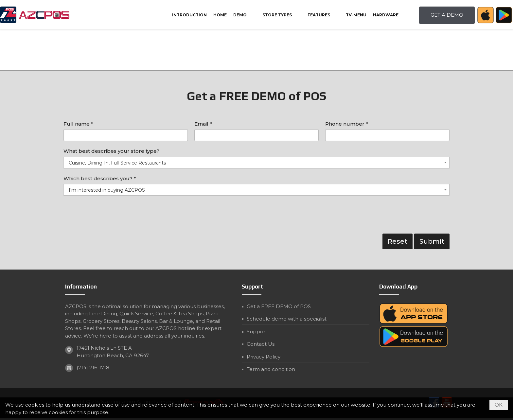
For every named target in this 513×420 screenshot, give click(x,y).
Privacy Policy (264, 357)
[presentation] (113, 215)
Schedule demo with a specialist (287, 319)
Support (257, 332)
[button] (245, 15)
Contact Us (261, 344)
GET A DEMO (447, 15)
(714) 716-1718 (93, 367)
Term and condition (271, 369)
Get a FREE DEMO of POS (279, 306)
